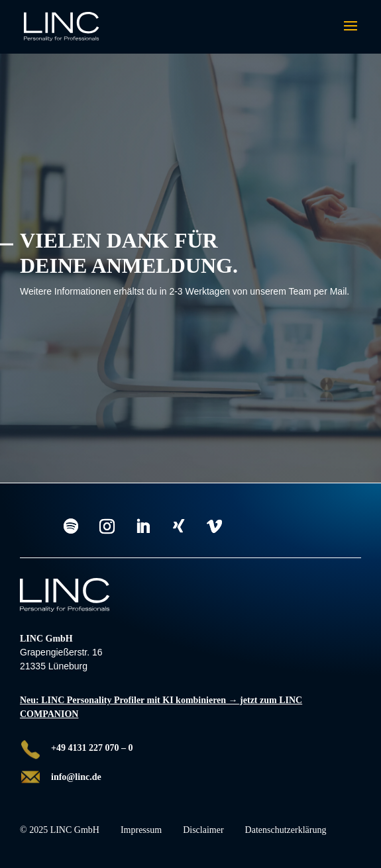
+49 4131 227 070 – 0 (92, 748)
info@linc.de (76, 777)
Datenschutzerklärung (286, 830)
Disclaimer (203, 830)
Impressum (141, 830)
